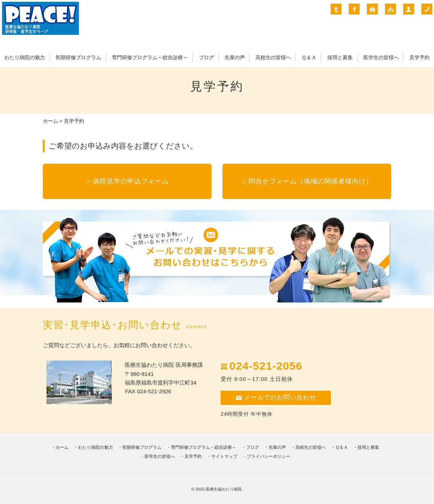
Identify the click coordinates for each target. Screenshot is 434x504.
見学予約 (419, 58)
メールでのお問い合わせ (276, 397)
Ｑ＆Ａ (309, 58)
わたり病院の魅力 (25, 58)
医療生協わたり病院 (224, 489)
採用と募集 (340, 58)
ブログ (206, 58)
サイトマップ (224, 456)
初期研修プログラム (78, 58)
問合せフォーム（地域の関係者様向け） (311, 181)
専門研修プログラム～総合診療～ (150, 58)
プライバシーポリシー (269, 456)
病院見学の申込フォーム (131, 181)
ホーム (50, 121)
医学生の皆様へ (381, 58)
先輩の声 (235, 58)
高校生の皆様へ (273, 58)
